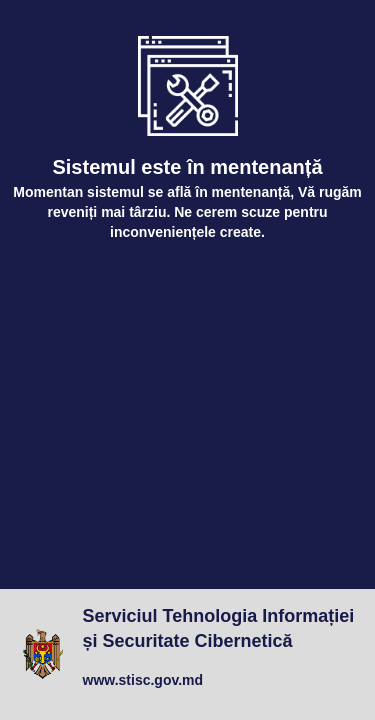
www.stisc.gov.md (143, 680)
